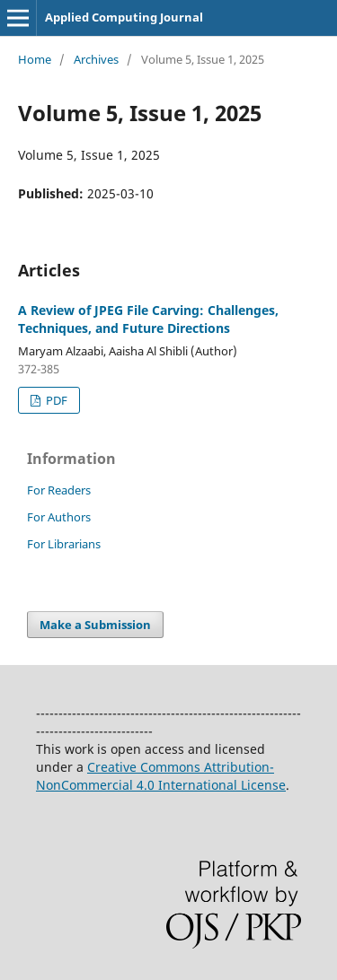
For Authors (59, 517)
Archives (96, 59)
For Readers (59, 490)
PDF (55, 400)
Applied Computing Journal (124, 17)
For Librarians (64, 544)
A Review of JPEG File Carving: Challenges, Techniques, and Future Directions (148, 319)
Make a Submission (95, 625)
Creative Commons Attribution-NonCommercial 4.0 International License (161, 776)
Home (35, 59)
